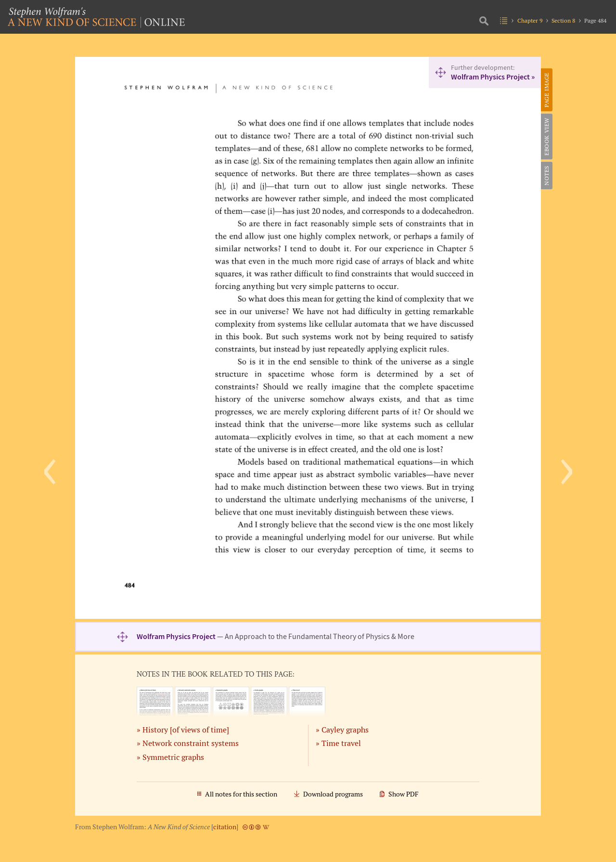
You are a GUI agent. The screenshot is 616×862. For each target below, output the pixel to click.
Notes (546, 176)
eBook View (546, 137)
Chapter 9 (530, 20)
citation (225, 827)
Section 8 (563, 20)
